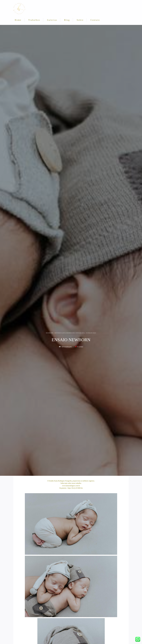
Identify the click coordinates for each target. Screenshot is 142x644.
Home (18, 20)
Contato (95, 20)
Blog (67, 20)
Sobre (80, 20)
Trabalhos (34, 20)
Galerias (52, 20)
